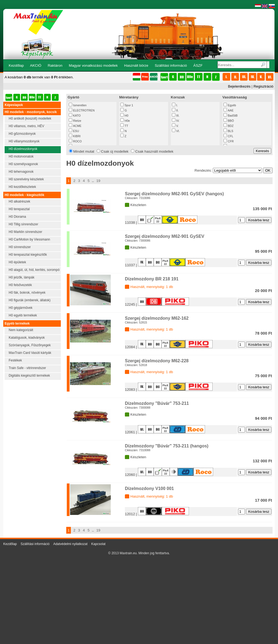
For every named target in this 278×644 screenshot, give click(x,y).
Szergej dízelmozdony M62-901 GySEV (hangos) (174, 194)
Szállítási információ (171, 65)
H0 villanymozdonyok (24, 141)
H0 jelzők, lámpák (22, 277)
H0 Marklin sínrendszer (25, 232)
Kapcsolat (98, 544)
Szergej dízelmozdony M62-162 (157, 318)
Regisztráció (263, 86)
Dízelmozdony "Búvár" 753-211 (157, 403)
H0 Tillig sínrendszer (23, 224)
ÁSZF (198, 65)
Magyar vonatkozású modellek (93, 65)
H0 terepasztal (19, 209)
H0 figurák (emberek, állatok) (30, 300)
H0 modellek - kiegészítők (24, 195)
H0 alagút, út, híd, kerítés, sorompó (34, 270)
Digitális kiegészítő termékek (29, 376)
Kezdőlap (16, 65)
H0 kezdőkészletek (22, 187)
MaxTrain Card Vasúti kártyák (30, 353)
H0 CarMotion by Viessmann (29, 239)
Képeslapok (14, 105)
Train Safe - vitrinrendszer (27, 368)
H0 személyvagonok (23, 164)
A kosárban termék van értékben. (39, 77)
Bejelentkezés (239, 86)
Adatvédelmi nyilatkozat (70, 544)
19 (98, 181)
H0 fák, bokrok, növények (27, 293)
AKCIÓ (36, 65)
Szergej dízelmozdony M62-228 (157, 361)
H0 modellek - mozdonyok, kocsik (31, 112)
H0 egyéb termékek (23, 315)
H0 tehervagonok (21, 172)
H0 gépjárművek (20, 308)
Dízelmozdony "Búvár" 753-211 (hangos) (167, 446)
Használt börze (136, 65)
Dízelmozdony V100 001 (149, 488)
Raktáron (55, 65)
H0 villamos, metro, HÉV (26, 126)
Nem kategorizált (21, 330)
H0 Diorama (17, 217)
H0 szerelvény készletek (26, 179)
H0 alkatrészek (19, 201)
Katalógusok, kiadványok (27, 338)
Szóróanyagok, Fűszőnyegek (30, 345)
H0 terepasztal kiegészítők (28, 255)
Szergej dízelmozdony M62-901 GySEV (165, 236)
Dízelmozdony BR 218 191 (152, 279)
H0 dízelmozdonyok (23, 149)
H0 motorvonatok (21, 156)
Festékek (15, 360)
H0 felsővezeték (20, 285)
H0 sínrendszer (20, 247)
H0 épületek (17, 262)
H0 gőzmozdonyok (22, 134)
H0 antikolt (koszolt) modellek (30, 118)
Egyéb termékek (17, 323)
